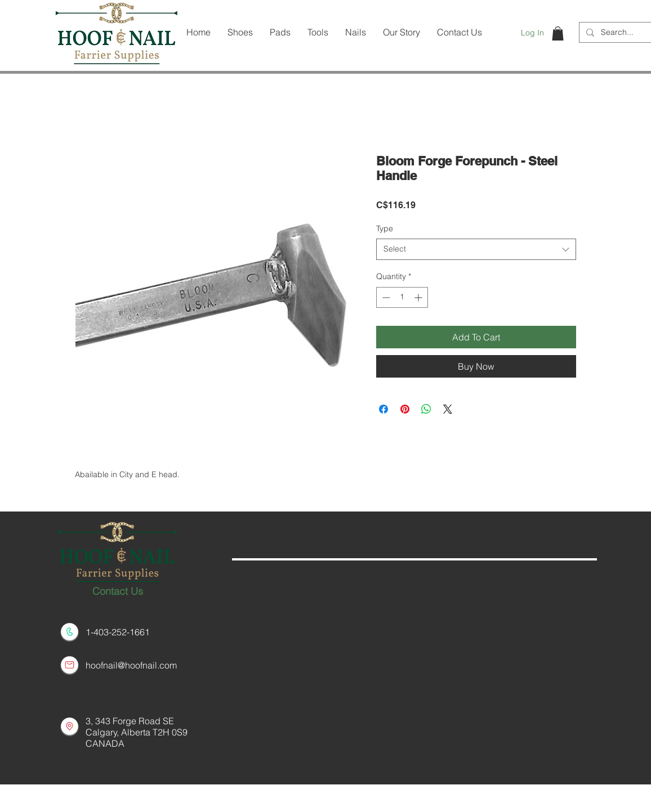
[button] (558, 33)
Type (385, 228)
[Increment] (419, 297)
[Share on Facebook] (384, 409)
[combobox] (476, 249)
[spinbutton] (402, 297)
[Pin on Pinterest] (405, 409)
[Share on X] (448, 409)
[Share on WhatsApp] (426, 409)
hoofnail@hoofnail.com (131, 665)
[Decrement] (385, 297)
